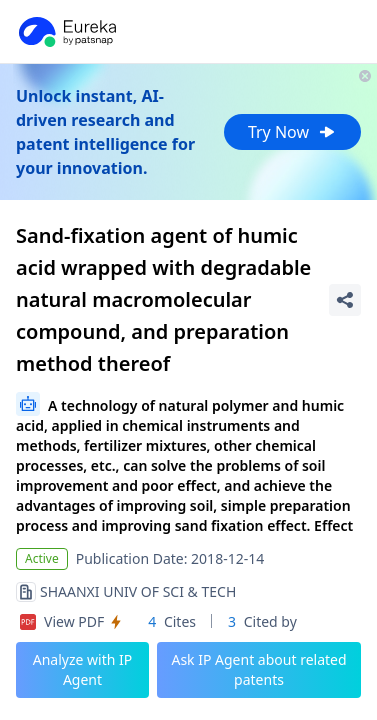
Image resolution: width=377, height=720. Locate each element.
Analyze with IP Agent (83, 669)
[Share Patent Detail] (345, 300)
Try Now (292, 132)
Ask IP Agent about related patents (258, 669)
